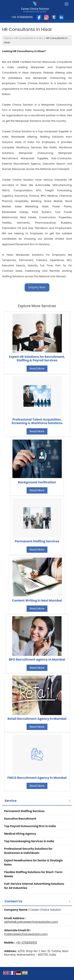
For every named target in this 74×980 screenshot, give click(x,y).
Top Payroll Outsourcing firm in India (30, 826)
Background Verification (37, 482)
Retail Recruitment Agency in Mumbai (37, 719)
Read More (37, 369)
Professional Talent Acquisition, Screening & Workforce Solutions (37, 421)
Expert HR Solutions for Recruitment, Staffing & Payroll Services (37, 359)
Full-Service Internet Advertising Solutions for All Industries (34, 886)
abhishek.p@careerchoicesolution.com (31, 922)
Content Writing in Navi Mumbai (37, 600)
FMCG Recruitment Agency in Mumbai (37, 778)
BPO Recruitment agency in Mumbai (37, 660)
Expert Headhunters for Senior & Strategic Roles (34, 862)
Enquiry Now (37, 287)
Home (8, 38)
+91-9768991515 (26, 943)
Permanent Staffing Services (37, 541)
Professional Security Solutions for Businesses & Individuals (28, 851)
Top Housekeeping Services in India (29, 841)
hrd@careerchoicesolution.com (26, 934)
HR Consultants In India (29, 38)
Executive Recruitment (20, 819)
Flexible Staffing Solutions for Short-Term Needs (33, 874)
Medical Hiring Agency (20, 834)
